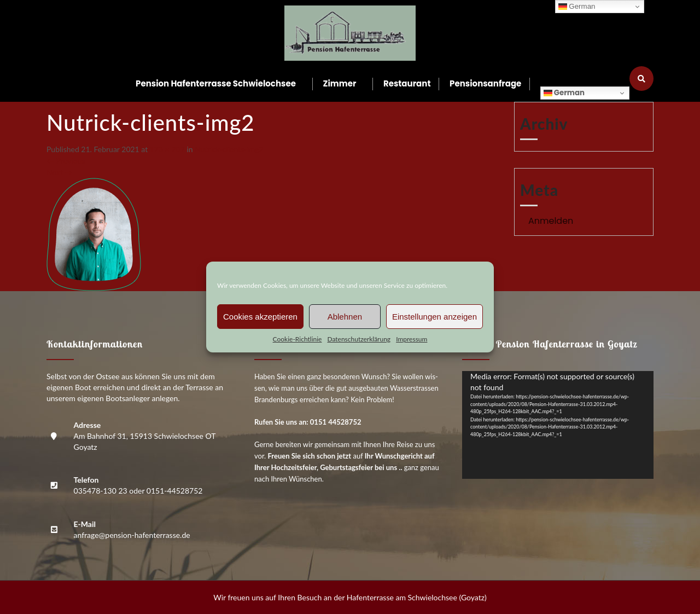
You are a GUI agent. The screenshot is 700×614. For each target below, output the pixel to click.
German (564, 93)
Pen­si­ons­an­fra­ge (485, 83)
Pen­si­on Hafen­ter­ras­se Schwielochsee (216, 83)
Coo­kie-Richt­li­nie (297, 339)
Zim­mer (340, 83)
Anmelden (551, 221)
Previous (66, 161)
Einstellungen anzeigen (434, 317)
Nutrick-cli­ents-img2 (229, 149)
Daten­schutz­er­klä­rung (359, 339)
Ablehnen (345, 317)
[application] (558, 425)
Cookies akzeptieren (260, 317)
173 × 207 (167, 149)
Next (59, 172)
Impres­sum (412, 339)
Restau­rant (407, 83)
